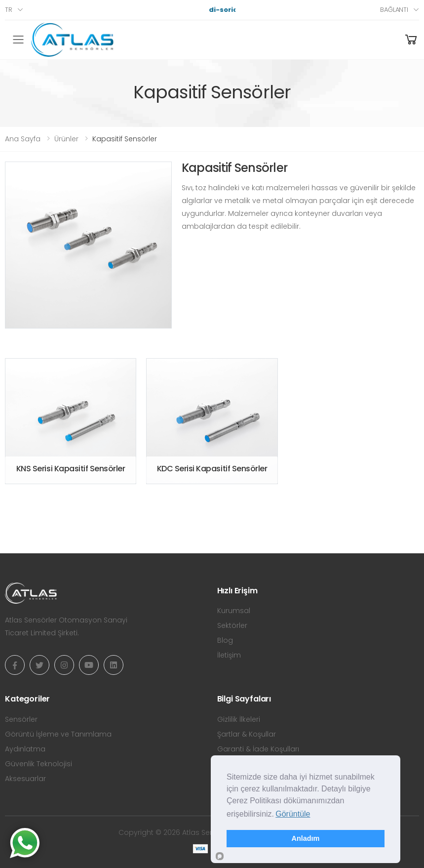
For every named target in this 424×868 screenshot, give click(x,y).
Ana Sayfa (23, 139)
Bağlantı (394, 10)
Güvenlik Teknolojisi (39, 764)
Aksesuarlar (25, 779)
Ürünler (66, 139)
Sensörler (21, 719)
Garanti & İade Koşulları (258, 749)
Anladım (306, 838)
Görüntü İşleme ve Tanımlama (58, 734)
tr (9, 10)
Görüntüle (293, 814)
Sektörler (232, 625)
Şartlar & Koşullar (247, 734)
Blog (225, 640)
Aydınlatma (25, 749)
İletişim (229, 655)
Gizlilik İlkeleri (239, 719)
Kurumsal (234, 611)
